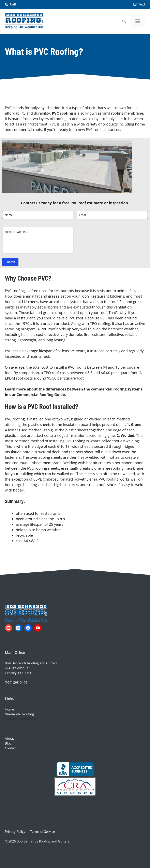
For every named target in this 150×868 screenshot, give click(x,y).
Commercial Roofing (20, 719)
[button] (124, 21)
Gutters (11, 729)
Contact (11, 748)
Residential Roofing (19, 714)
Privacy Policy (15, 832)
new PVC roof (89, 130)
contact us (111, 130)
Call (13, 4)
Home (9, 709)
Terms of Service (42, 832)
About (9, 738)
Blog (8, 743)
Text (142, 4)
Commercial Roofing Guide (41, 395)
